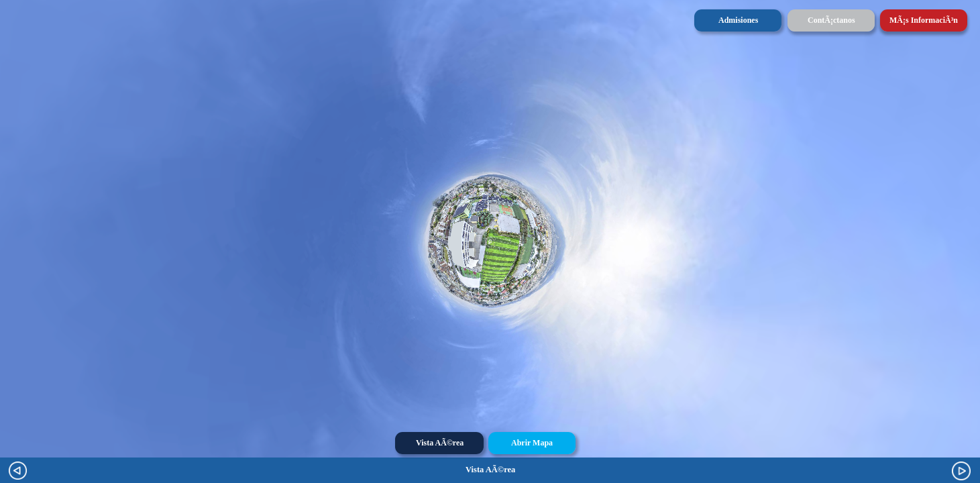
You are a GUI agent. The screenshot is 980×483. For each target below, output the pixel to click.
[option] (490, 470)
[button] (962, 471)
